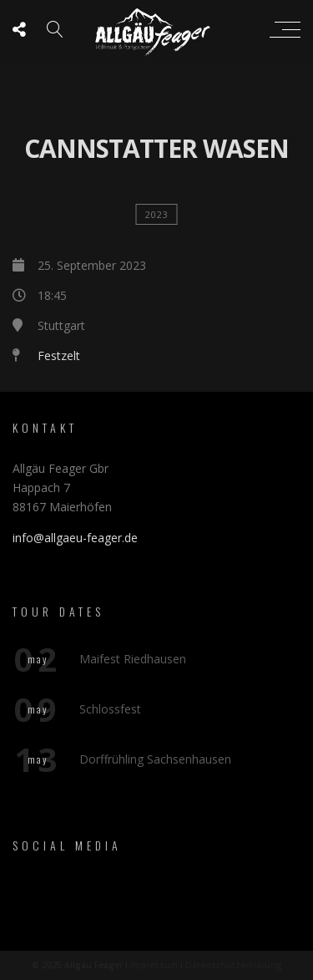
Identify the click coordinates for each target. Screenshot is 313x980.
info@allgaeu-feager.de (75, 538)
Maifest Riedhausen (133, 659)
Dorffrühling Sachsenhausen (155, 759)
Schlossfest (110, 709)
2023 (157, 214)
